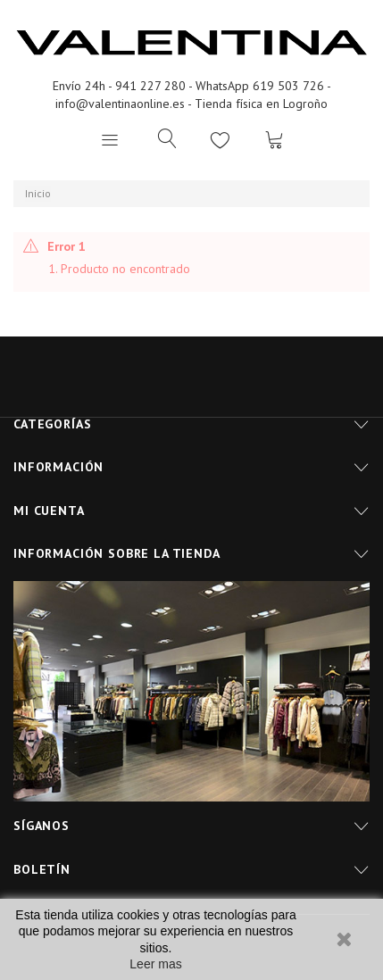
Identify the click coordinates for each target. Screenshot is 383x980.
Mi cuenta (49, 511)
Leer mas (155, 964)
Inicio (38, 193)
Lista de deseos (221, 139)
